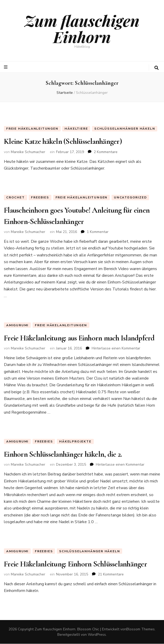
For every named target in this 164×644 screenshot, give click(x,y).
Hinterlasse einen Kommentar (116, 348)
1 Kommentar (98, 232)
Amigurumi (17, 325)
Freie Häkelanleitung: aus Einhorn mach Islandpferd (79, 338)
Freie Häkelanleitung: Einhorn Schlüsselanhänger (75, 564)
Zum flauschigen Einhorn (82, 28)
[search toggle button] (157, 68)
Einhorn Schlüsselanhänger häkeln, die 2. (63, 454)
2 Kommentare (106, 152)
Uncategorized (130, 197)
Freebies (40, 197)
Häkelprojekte (75, 442)
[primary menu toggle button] (6, 67)
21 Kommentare (111, 574)
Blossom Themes (140, 629)
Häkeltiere (76, 129)
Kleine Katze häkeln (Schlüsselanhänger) (63, 142)
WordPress (97, 635)
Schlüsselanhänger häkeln (125, 129)
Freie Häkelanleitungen (32, 129)
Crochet (15, 197)
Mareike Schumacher (28, 152)
